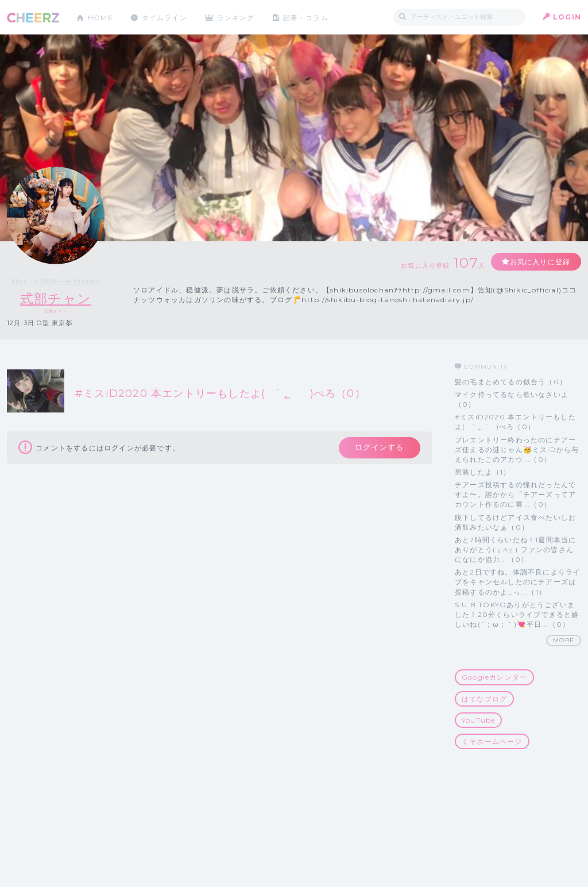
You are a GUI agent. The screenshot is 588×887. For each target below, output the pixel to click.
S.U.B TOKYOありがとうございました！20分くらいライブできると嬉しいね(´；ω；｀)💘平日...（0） (517, 614)
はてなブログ (484, 699)
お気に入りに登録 (539, 262)
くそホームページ (492, 741)
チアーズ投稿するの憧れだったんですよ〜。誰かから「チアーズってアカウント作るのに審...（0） (515, 494)
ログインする (379, 448)
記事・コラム (307, 17)
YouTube (478, 720)
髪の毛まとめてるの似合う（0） (511, 382)
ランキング (237, 17)
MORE (564, 640)
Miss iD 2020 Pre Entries (56, 281)
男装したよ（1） (483, 472)
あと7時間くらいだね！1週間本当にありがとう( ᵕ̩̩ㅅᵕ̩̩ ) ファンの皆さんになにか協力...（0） (515, 549)
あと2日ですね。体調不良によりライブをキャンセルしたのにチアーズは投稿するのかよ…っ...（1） (518, 582)
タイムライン (165, 17)
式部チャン (56, 298)
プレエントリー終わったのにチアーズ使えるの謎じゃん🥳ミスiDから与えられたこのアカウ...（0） (517, 450)
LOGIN (567, 17)
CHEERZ (33, 18)
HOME (100, 17)
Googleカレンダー (494, 677)
